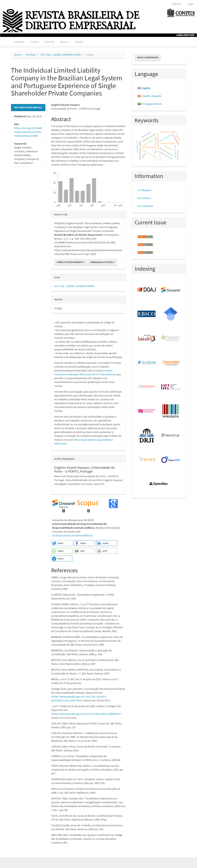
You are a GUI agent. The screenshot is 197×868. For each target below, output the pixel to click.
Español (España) (151, 96)
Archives (49, 42)
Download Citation (103, 262)
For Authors (144, 198)
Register (177, 4)
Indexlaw (19, 42)
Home (18, 55)
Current (34, 42)
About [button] (65, 42)
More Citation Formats (71, 262)
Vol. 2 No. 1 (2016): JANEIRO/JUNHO (61, 55)
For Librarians (145, 206)
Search (79, 42)
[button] (62, 543)
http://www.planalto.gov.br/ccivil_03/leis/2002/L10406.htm (86, 714)
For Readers (144, 190)
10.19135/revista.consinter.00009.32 (72, 535)
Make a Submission (148, 57)
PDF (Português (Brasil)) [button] (28, 107)
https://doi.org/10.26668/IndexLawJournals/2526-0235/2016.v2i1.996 (28, 132)
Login (191, 4)
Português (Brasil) (152, 104)
